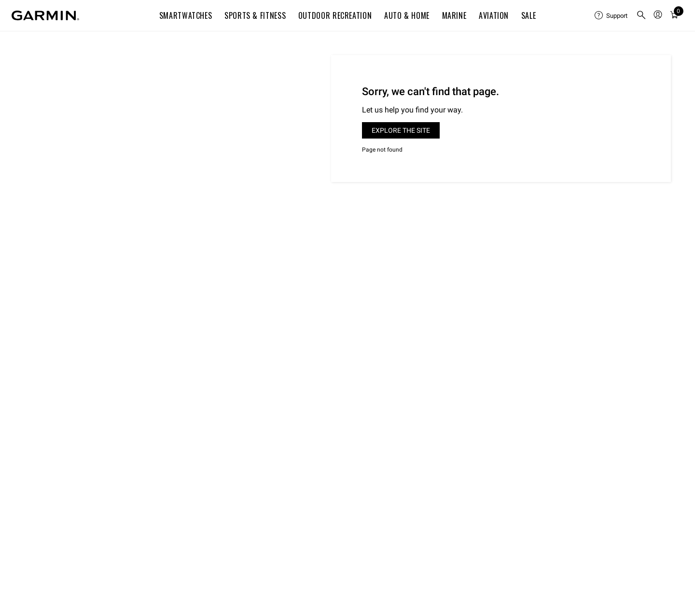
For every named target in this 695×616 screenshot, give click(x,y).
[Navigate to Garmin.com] (45, 15)
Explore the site (401, 130)
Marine (454, 15)
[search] (641, 16)
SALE (529, 15)
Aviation (494, 15)
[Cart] (674, 15)
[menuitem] (612, 15)
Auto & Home (407, 15)
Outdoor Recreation (335, 15)
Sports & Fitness (255, 15)
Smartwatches (186, 15)
